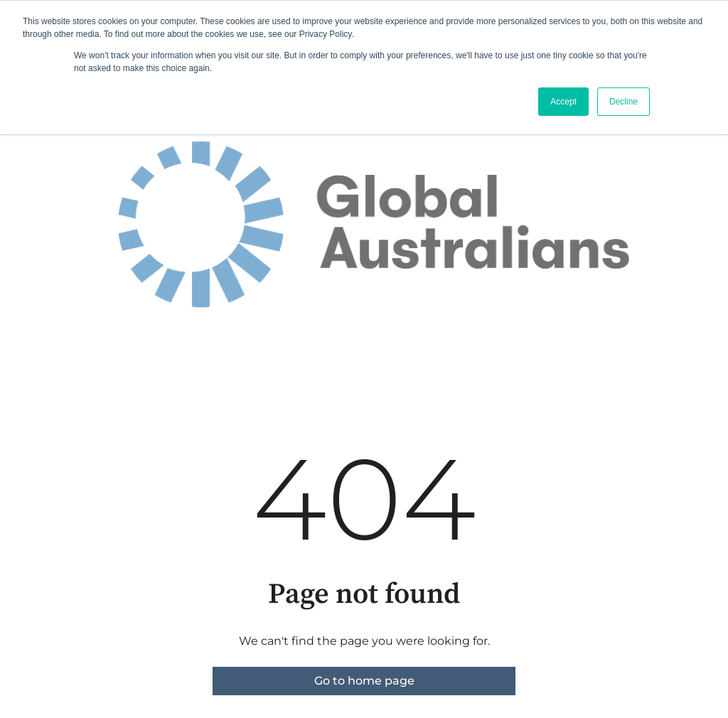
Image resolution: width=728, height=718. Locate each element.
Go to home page (364, 681)
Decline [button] (623, 102)
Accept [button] (563, 102)
